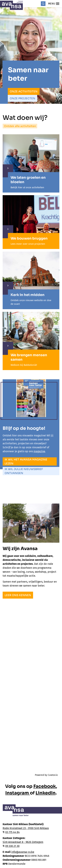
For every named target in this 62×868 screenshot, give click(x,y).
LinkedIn (46, 793)
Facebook (45, 786)
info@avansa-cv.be (23, 852)
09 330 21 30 (12, 846)
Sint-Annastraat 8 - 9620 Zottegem (23, 842)
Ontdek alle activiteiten (20, 126)
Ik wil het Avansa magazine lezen (26, 462)
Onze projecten (22, 98)
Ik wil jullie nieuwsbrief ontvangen (24, 471)
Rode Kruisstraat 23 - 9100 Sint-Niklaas (26, 828)
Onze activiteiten (24, 91)
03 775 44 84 (12, 832)
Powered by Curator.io (46, 775)
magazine (39, 451)
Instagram (18, 793)
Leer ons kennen (18, 595)
